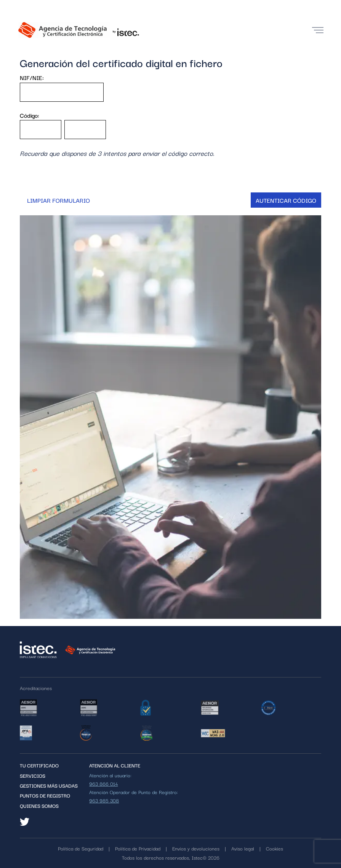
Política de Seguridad (81, 848)
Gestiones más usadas (49, 785)
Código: (30, 115)
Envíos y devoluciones (196, 848)
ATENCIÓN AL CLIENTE (115, 765)
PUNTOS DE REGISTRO (45, 795)
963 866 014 (103, 784)
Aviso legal (243, 848)
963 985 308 (104, 800)
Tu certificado (39, 765)
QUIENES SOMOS (39, 806)
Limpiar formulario (58, 200)
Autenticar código (286, 200)
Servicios (33, 775)
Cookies (275, 848)
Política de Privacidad (138, 848)
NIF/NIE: (32, 78)
